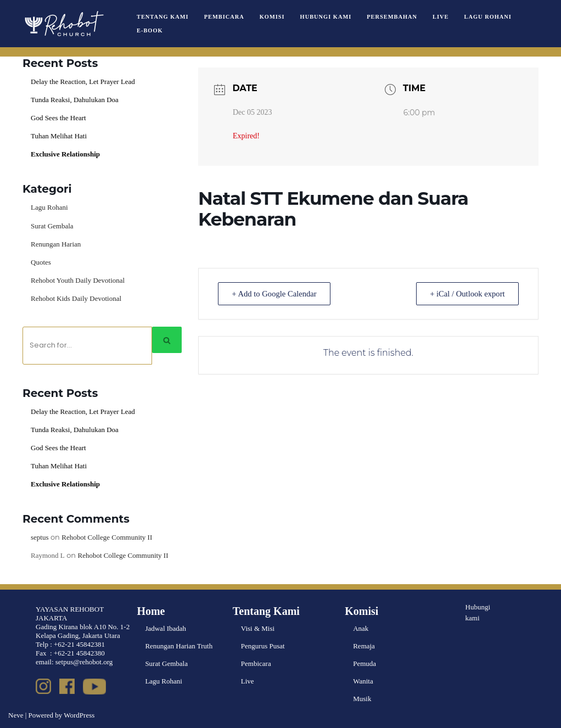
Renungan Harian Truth (179, 646)
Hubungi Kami (326, 17)
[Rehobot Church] (63, 24)
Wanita (363, 681)
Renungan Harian (56, 244)
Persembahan (392, 17)
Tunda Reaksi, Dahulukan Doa (75, 100)
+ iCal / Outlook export (464, 294)
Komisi (272, 17)
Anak (361, 628)
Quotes (41, 262)
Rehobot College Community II (107, 537)
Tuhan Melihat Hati (59, 136)
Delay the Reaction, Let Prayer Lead (83, 82)
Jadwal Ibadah (166, 628)
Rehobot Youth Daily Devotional (78, 280)
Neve (16, 715)
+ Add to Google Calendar (277, 294)
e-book (150, 30)
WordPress (79, 715)
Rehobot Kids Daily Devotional (76, 298)
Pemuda (364, 663)
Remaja (364, 646)
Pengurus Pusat (263, 646)
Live (441, 17)
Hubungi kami (478, 613)
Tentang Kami (163, 17)
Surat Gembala (52, 226)
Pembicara (224, 17)
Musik (362, 699)
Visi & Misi (258, 628)
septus (40, 537)
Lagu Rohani (488, 17)
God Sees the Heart (58, 118)
